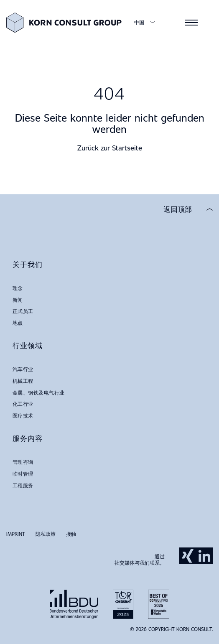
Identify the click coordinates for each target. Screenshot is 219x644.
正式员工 (23, 311)
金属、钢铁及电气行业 (39, 392)
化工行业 (23, 404)
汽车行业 (23, 369)
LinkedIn (204, 556)
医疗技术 (23, 415)
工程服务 (23, 485)
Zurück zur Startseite (110, 148)
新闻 (18, 300)
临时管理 (23, 473)
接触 (71, 534)
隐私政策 (46, 534)
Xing (188, 556)
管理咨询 (23, 462)
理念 (18, 288)
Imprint (16, 534)
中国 (139, 22)
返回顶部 (178, 209)
